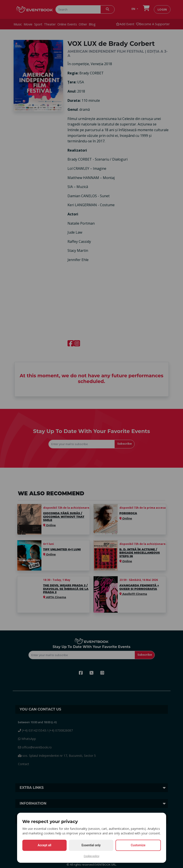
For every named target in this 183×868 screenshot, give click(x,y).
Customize (138, 845)
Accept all (44, 845)
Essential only (91, 845)
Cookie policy (91, 856)
